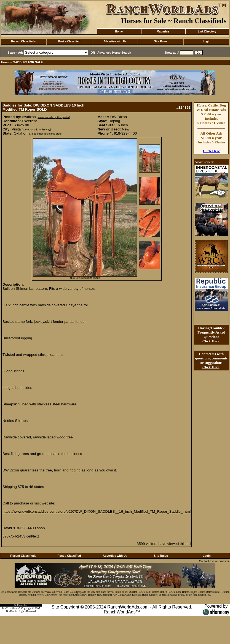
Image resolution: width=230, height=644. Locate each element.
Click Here (212, 151)
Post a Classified (69, 41)
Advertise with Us (115, 41)
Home (119, 32)
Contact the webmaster (214, 561)
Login (206, 41)
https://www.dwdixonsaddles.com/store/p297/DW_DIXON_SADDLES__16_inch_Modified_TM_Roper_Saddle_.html (97, 511)
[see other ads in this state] (47, 134)
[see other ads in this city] (36, 130)
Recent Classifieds (24, 41)
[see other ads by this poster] (53, 117)
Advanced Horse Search (114, 53)
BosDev (10, 611)
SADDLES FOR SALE (28, 62)
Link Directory (207, 32)
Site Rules (161, 41)
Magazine (163, 32)
